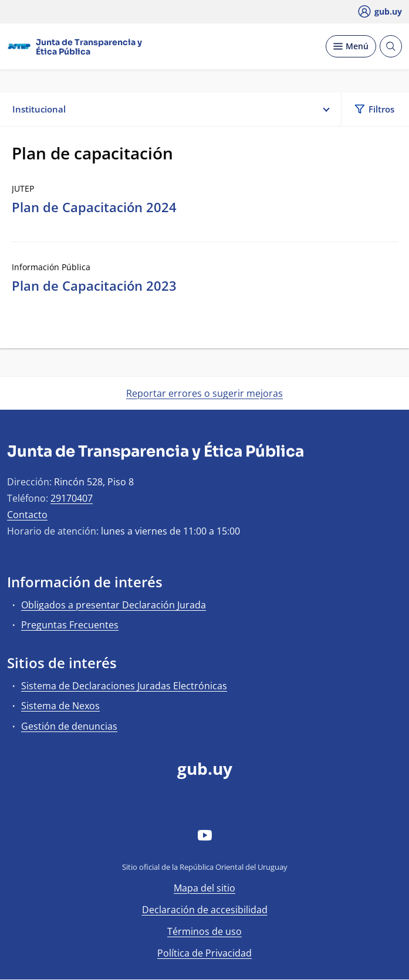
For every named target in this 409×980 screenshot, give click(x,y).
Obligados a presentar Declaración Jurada (114, 605)
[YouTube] (205, 835)
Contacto (27, 515)
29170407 (72, 498)
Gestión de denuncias (69, 726)
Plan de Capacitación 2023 (94, 285)
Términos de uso (204, 931)
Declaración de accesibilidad (205, 910)
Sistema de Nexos (60, 706)
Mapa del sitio (204, 888)
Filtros (374, 109)
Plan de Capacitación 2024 (94, 207)
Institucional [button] (170, 109)
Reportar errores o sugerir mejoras (204, 393)
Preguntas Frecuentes (70, 625)
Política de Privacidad (204, 953)
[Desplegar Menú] (351, 46)
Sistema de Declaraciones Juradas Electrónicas (124, 686)
